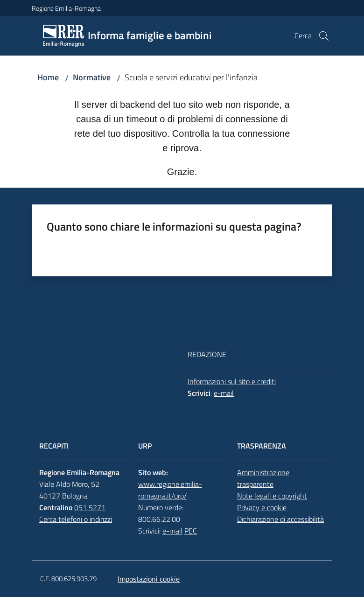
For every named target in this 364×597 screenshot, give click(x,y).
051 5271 (90, 507)
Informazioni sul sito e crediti (232, 381)
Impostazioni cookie (149, 579)
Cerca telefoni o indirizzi (76, 519)
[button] (324, 36)
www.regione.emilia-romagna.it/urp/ (170, 490)
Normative (92, 77)
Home (48, 77)
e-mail (224, 393)
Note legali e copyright (272, 496)
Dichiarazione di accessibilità (280, 519)
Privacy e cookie (262, 507)
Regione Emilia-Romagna (66, 8)
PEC (191, 531)
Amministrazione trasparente (263, 478)
